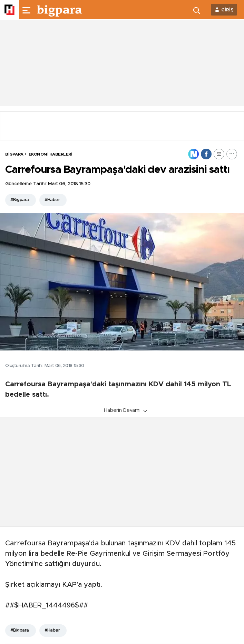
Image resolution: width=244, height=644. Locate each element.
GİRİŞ (227, 10)
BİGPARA (14, 154)
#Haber (52, 200)
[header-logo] (59, 10)
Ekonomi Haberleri (51, 154)
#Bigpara (20, 200)
